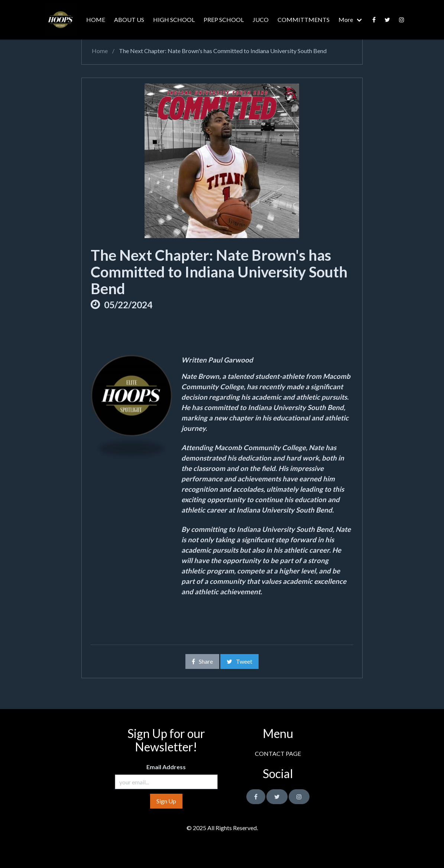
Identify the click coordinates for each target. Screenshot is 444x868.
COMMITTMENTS (304, 19)
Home (99, 51)
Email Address (166, 767)
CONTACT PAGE (278, 753)
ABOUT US (129, 19)
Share (202, 661)
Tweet (239, 661)
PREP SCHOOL (224, 19)
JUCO (261, 19)
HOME (96, 19)
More (346, 19)
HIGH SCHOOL (174, 19)
